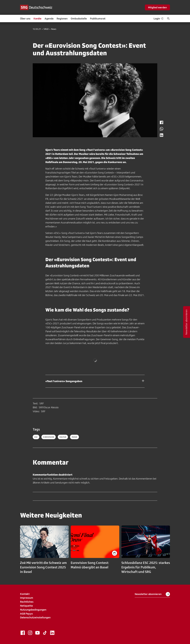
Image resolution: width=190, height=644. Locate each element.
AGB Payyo (26, 614)
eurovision (48, 437)
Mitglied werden (157, 7)
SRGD (46, 29)
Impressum (27, 598)
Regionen (62, 19)
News (54, 29)
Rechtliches (27, 602)
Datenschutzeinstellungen (35, 617)
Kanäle (37, 19)
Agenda (49, 19)
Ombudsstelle (79, 19)
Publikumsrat (98, 19)
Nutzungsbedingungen (33, 610)
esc (36, 437)
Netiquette (26, 606)
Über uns (25, 19)
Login (159, 19)
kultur (63, 437)
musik (75, 437)
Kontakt (25, 594)
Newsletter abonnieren (152, 594)
